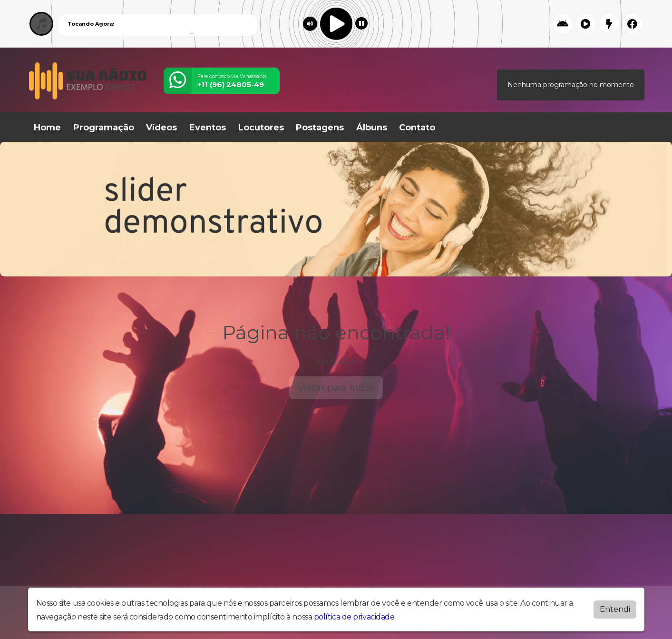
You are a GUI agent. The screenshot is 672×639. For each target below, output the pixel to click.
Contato (417, 128)
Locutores (261, 128)
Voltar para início (336, 388)
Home (47, 128)
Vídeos (161, 128)
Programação (104, 128)
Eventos (208, 128)
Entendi (615, 609)
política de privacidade (354, 617)
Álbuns (372, 128)
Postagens (320, 128)
